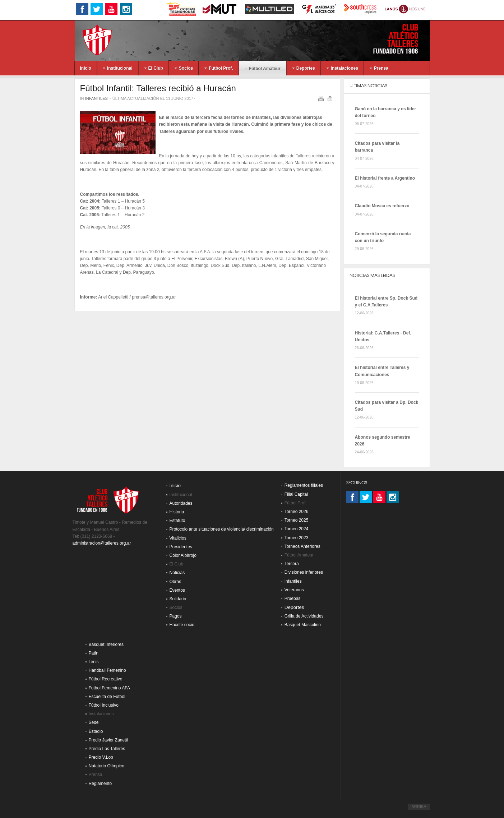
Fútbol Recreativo (106, 679)
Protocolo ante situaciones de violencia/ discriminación (222, 529)
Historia (177, 512)
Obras (175, 582)
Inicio (175, 486)
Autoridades (181, 503)
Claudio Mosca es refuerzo (382, 206)
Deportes (294, 607)
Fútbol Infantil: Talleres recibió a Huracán (158, 88)
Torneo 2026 (297, 512)
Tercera (292, 564)
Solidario (178, 599)
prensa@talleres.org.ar (154, 297)
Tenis (94, 662)
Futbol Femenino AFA (109, 688)
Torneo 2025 (297, 520)
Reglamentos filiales (304, 485)
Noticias (177, 573)
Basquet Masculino (303, 625)
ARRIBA (419, 807)
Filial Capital (296, 494)
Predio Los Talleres (107, 749)
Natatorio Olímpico (107, 766)
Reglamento (100, 784)
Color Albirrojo (183, 555)
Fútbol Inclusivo (104, 705)
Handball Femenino (107, 670)
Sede (94, 722)
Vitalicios (178, 538)
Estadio (96, 731)
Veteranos (294, 590)
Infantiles (96, 98)
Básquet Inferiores (106, 644)
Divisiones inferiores (304, 572)
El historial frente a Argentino (385, 178)
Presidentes (181, 547)
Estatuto (177, 521)
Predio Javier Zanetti (108, 740)
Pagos (176, 616)
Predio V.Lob (101, 757)
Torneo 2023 (297, 538)
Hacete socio (182, 625)
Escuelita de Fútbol (107, 697)
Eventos (177, 590)
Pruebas (293, 599)
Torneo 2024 (297, 529)
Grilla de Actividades (304, 616)
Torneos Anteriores (302, 546)
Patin (94, 653)
